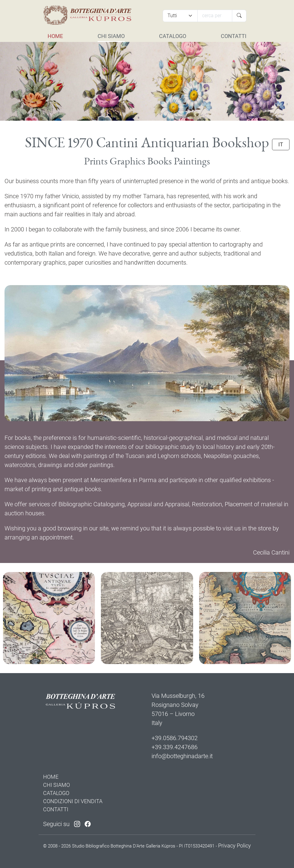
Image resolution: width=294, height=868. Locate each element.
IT (281, 145)
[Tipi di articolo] (180, 16)
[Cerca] (215, 16)
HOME (55, 36)
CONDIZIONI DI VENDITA (73, 801)
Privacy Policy (235, 846)
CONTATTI (234, 36)
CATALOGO (173, 36)
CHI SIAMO (111, 36)
